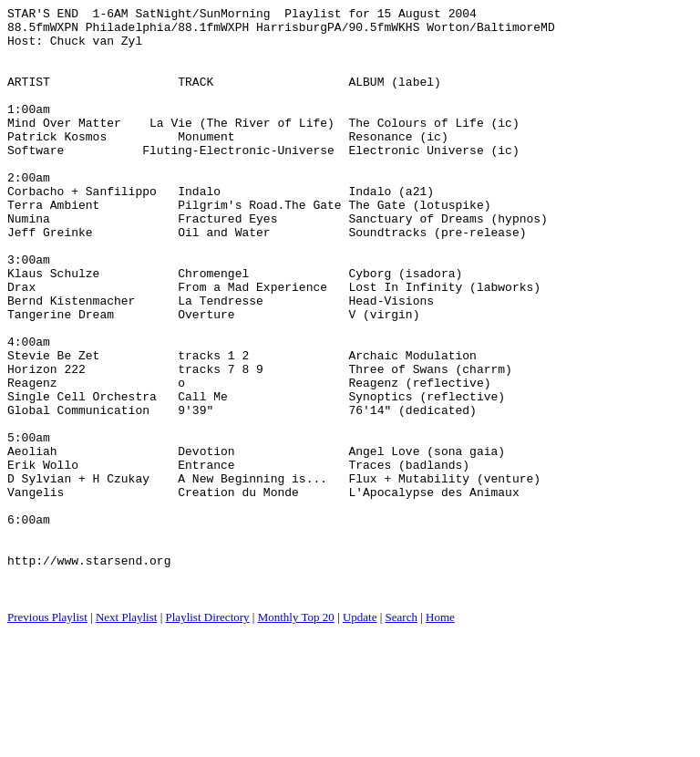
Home (440, 735)
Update (360, 735)
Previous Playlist (47, 735)
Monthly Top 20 (296, 735)
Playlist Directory (208, 735)
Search (401, 735)
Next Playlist (127, 735)
